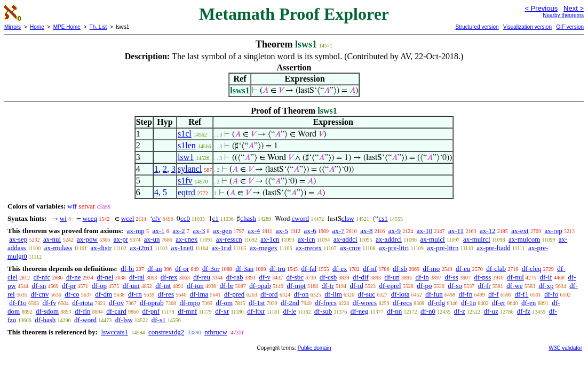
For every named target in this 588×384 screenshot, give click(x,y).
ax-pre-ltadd (494, 248)
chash (248, 218)
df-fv (50, 303)
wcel (128, 218)
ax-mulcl (433, 239)
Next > (574, 8)
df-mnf (187, 311)
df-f (494, 294)
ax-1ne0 (182, 248)
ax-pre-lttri (394, 248)
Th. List (98, 27)
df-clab (496, 269)
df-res (166, 294)
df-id (356, 286)
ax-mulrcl (477, 239)
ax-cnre (350, 248)
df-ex (340, 269)
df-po (424, 286)
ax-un (152, 239)
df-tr (328, 286)
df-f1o (18, 303)
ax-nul (52, 239)
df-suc (367, 294)
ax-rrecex (309, 248)
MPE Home (67, 27)
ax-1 (159, 231)
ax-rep (553, 231)
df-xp (546, 286)
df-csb (328, 277)
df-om (224, 303)
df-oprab (152, 303)
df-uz (491, 311)
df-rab (235, 277)
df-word (85, 320)
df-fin (83, 311)
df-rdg (437, 303)
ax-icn (306, 239)
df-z (460, 311)
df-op (99, 286)
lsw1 (186, 157)
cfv (157, 218)
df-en (529, 303)
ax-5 (282, 231)
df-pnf (151, 311)
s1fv (185, 181)
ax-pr (121, 239)
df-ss (451, 277)
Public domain (315, 348)
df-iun (195, 286)
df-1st (257, 303)
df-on (301, 294)
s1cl (185, 134)
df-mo (431, 269)
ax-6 (310, 231)
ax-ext (520, 231)
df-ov (116, 303)
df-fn (465, 294)
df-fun (434, 294)
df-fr (484, 286)
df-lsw (124, 320)
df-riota (82, 303)
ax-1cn (270, 239)
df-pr (69, 286)
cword (301, 218)
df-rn (135, 294)
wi (63, 218)
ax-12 (488, 231)
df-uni (131, 286)
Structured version (477, 27)
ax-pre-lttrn (443, 248)
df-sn (39, 286)
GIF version (570, 27)
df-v (265, 277)
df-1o (468, 303)
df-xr (222, 311)
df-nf (370, 269)
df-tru (277, 269)
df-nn (394, 311)
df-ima (199, 294)
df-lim (333, 294)
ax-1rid (221, 248)
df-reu (202, 277)
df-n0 (428, 311)
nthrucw (216, 332)
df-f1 (521, 294)
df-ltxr (256, 311)
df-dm (104, 294)
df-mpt (296, 286)
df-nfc (42, 277)
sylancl (190, 169)
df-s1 (159, 320)
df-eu (463, 269)
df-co (72, 294)
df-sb (400, 269)
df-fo (551, 294)
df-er (499, 303)
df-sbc (295, 277)
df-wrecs (365, 303)
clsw (348, 218)
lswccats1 (114, 332)
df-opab (260, 286)
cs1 (383, 218)
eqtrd (186, 192)
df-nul (515, 277)
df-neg (360, 311)
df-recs (402, 303)
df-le (290, 311)
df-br (226, 286)
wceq (90, 218)
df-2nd (290, 303)
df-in (422, 277)
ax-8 (366, 231)
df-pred (234, 294)
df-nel (105, 277)
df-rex (169, 277)
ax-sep (18, 239)
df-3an (244, 269)
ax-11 (456, 231)
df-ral (137, 277)
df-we (514, 286)
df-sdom (47, 311)
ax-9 (395, 231)
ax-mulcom (524, 239)
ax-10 (425, 231)
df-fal (309, 269)
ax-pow (87, 239)
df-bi (127, 269)
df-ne (73, 277)
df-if (546, 277)
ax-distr (101, 248)
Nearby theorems (563, 15)
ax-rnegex (264, 248)
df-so (455, 286)
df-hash (45, 320)
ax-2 (178, 231)
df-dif (361, 277)
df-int (163, 286)
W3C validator (565, 348)
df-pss (482, 277)
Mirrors (13, 27)
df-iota (400, 294)
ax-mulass (58, 248)
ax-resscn (229, 239)
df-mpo (189, 303)
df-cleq (532, 269)
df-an (154, 269)
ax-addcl (345, 239)
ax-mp (136, 231)
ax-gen (222, 231)
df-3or (211, 269)
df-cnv (39, 294)
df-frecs (326, 303)
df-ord (269, 294)
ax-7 (338, 231)
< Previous (541, 8)
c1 (216, 218)
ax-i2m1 (141, 248)
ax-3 (199, 231)
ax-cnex (186, 239)
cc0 (185, 218)
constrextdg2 (166, 332)
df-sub (323, 311)
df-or (182, 269)
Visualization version (527, 27)
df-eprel (390, 286)
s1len (187, 145)
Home (37, 27)
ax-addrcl (389, 239)
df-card (116, 311)
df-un (392, 277)
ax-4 (254, 231)
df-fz (524, 311)
